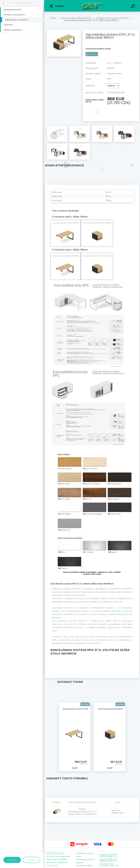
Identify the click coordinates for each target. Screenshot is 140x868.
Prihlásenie (12, 860)
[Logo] (92, 6)
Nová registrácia (32, 860)
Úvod (53, 18)
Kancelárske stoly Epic (63, 608)
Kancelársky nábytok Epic (64, 592)
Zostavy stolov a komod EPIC (113, 18)
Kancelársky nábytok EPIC (23, 3)
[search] (133, 7)
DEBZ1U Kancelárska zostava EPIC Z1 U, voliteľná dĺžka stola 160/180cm (82, 812)
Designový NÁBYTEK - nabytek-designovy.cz (109, 855)
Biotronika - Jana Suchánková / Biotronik (109, 865)
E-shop (57, 6)
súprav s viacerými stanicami (94, 614)
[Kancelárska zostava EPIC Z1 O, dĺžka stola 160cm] (64, 30)
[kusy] (98, 112)
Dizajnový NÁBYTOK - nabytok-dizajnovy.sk (108, 860)
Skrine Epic (69, 637)
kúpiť (89, 112)
